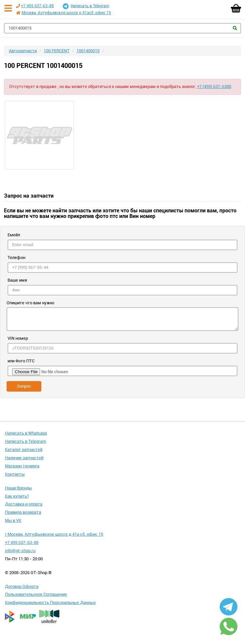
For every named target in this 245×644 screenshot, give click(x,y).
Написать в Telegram (86, 6)
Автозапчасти (23, 51)
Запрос (24, 386)
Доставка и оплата (24, 504)
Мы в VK (13, 520)
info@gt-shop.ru (20, 551)
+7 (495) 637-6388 (214, 86)
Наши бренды (18, 488)
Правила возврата (23, 512)
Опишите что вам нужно (30, 303)
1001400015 (88, 51)
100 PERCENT (57, 51)
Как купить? (17, 496)
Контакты (15, 474)
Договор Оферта (22, 586)
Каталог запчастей (24, 450)
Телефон (16, 258)
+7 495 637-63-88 (37, 6)
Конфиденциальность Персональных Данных (50, 602)
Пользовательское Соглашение (36, 594)
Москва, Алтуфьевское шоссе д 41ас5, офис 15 (66, 13)
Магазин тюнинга (22, 466)
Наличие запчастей (24, 458)
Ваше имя (17, 280)
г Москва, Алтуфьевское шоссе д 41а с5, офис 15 (54, 534)
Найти (235, 28)
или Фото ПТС (21, 361)
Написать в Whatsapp (26, 433)
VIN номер (18, 338)
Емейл (14, 235)
